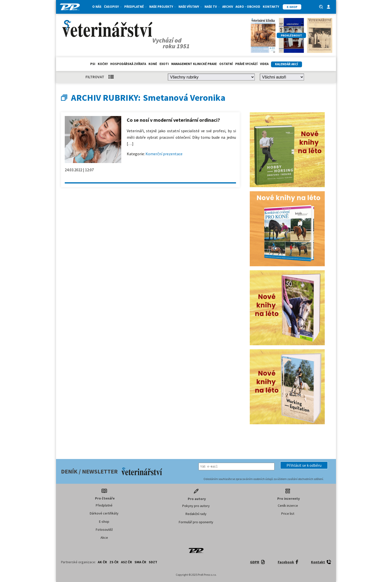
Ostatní (226, 64)
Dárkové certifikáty (104, 513)
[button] (304, 465)
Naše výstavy (190, 7)
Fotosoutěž (104, 529)
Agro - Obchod (248, 7)
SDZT (153, 562)
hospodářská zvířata (128, 64)
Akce (104, 537)
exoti (164, 64)
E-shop (104, 521)
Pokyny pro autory (196, 506)
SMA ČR (140, 562)
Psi (93, 64)
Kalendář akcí (286, 64)
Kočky (103, 64)
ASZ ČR (126, 562)
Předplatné (135, 7)
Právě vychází (246, 64)
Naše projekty (163, 7)
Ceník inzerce (288, 505)
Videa (264, 64)
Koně (153, 64)
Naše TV (212, 7)
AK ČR (102, 562)
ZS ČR (114, 562)
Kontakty (271, 7)
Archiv (228, 7)
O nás (97, 7)
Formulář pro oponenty (196, 522)
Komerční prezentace (164, 154)
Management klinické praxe (194, 64)
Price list (288, 513)
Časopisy (113, 7)
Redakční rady (196, 514)
